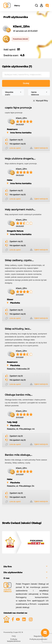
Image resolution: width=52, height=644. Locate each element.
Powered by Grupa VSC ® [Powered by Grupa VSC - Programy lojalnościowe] (13, 632)
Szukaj (26, 83)
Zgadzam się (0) (16, 140)
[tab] (26, 567)
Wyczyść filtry (42, 101)
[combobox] (13, 92)
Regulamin (38, 636)
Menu (17, 6)
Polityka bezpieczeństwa (14, 640)
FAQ (14, 636)
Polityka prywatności (38, 639)
